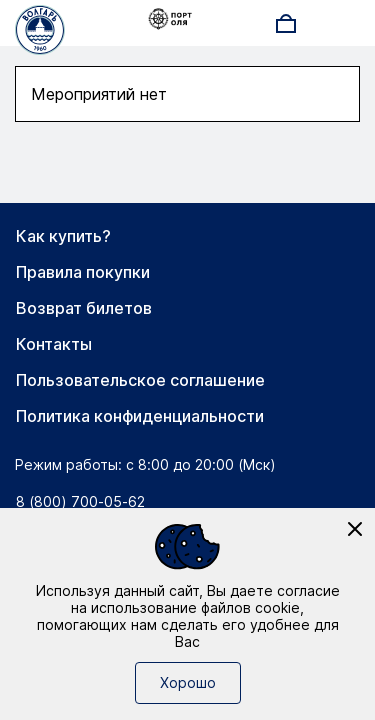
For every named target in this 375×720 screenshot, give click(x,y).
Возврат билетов (84, 308)
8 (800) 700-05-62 (80, 501)
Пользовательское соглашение (140, 380)
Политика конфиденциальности (140, 416)
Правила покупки (83, 272)
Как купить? (63, 236)
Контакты (54, 344)
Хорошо (188, 682)
